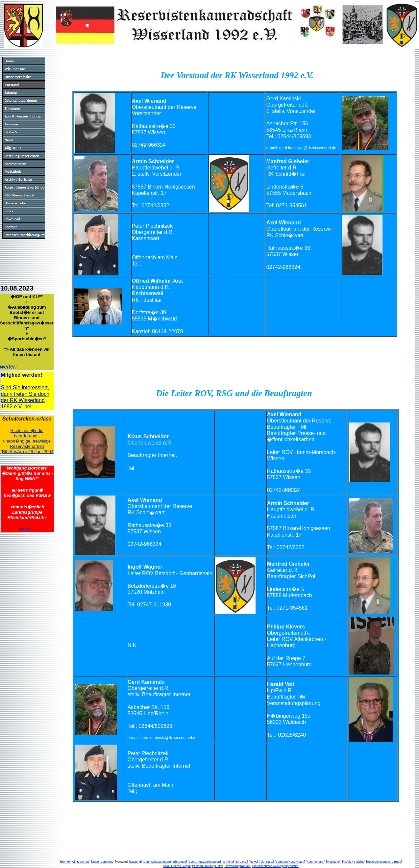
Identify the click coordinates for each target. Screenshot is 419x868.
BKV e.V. (241, 862)
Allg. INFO (266, 862)
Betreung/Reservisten (290, 862)
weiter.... (27, 529)
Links (219, 866)
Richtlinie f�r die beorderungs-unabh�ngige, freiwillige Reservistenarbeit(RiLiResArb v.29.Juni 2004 (27, 441)
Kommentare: (315, 862)
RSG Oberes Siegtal (177, 866)
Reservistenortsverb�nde (384, 862)
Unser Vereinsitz (103, 862)
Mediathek (334, 862)
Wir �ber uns (80, 862)
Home (65, 862)
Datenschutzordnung (157, 862)
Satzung (136, 862)
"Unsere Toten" (203, 866)
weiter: (9, 367)
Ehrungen (180, 862)
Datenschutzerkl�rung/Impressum (276, 866)
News (253, 862)
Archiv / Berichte (354, 862)
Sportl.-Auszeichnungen (204, 862)
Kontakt (246, 866)
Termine (228, 862)
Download (231, 866)
